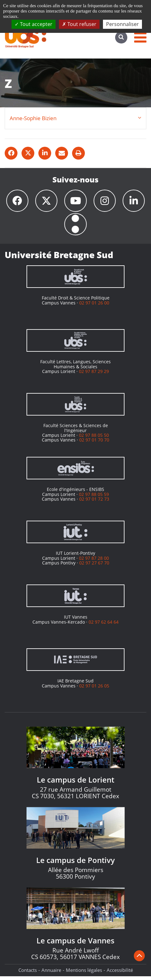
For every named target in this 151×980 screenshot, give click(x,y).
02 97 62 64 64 (104, 626)
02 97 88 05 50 (94, 439)
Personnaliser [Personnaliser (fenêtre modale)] (122, 24)
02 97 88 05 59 (94, 498)
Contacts (28, 974)
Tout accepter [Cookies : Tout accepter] (34, 24)
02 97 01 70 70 (94, 444)
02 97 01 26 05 (94, 689)
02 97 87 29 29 (94, 375)
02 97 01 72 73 (94, 503)
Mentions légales (84, 974)
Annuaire (51, 974)
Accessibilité (120, 974)
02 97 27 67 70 (94, 567)
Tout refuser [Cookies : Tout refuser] (79, 24)
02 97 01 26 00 (94, 306)
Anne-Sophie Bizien (33, 118)
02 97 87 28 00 (94, 562)
